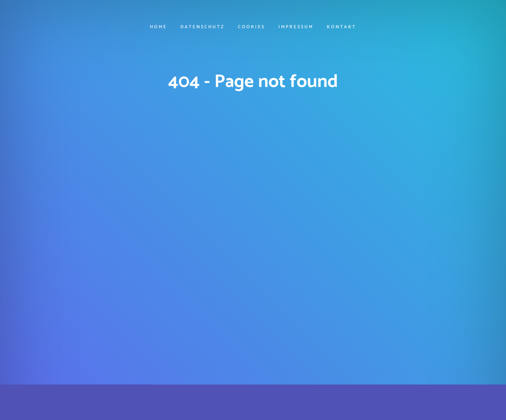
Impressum (296, 27)
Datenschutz (202, 27)
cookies (251, 27)
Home (158, 27)
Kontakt (341, 27)
